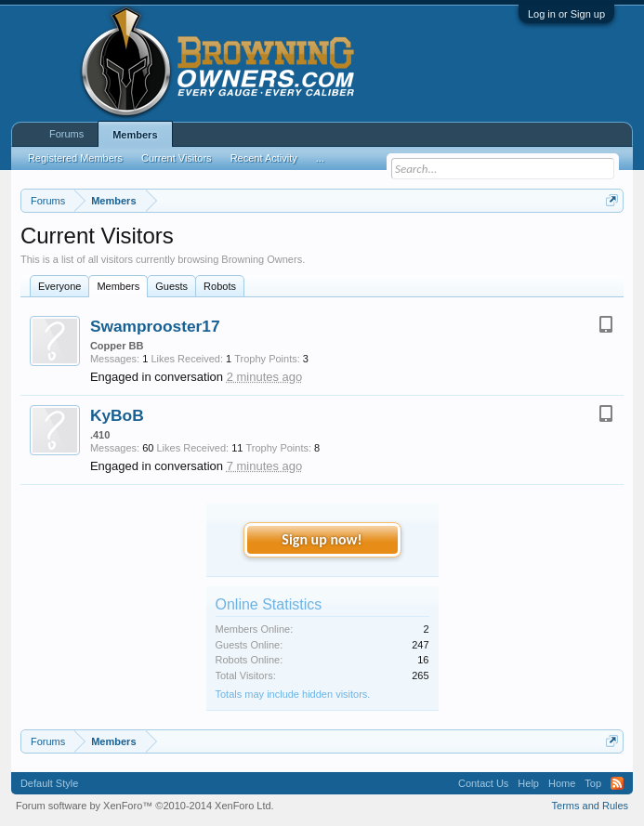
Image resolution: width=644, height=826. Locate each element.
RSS (617, 783)
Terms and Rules (591, 806)
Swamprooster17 (155, 326)
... (320, 158)
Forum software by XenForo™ (145, 806)
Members (118, 286)
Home (562, 783)
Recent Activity (264, 158)
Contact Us (483, 783)
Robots (220, 286)
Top (593, 783)
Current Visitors (177, 158)
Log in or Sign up (566, 14)
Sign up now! (322, 539)
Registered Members (75, 158)
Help (528, 783)
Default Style (49, 783)
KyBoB (117, 415)
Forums (66, 134)
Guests (171, 286)
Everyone (59, 286)
